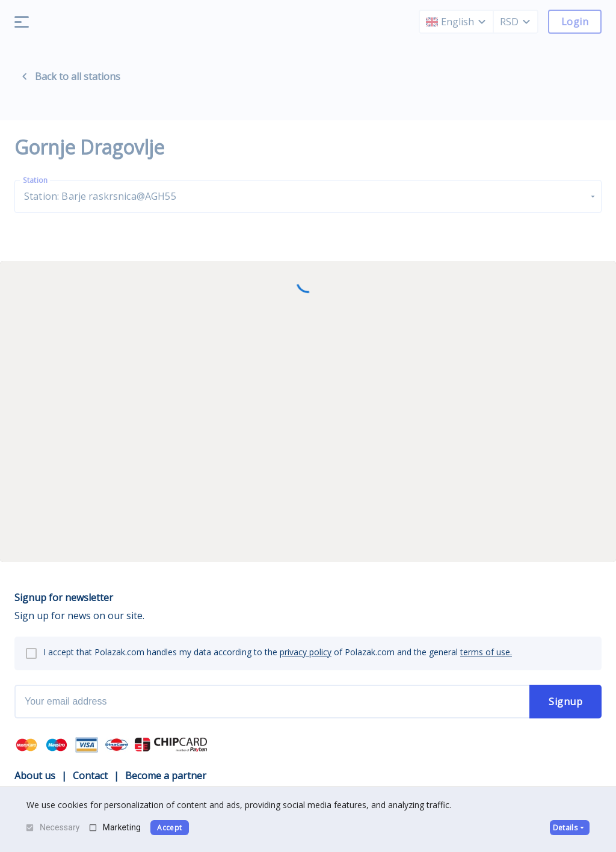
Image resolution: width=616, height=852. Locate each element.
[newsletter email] (272, 702)
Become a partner (166, 776)
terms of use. (486, 652)
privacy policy (306, 652)
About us (35, 776)
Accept (169, 828)
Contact (90, 776)
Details (570, 828)
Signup (565, 702)
